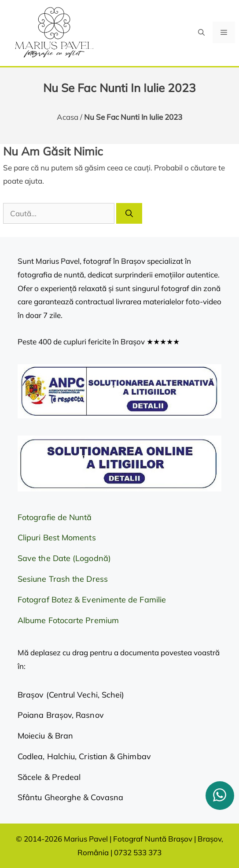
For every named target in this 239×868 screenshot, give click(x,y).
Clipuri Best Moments (57, 537)
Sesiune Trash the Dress (63, 579)
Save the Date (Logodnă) (64, 558)
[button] (201, 32)
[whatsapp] (220, 796)
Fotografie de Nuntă (55, 517)
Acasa (68, 117)
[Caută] (129, 214)
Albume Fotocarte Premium (68, 620)
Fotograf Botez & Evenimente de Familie (92, 600)
